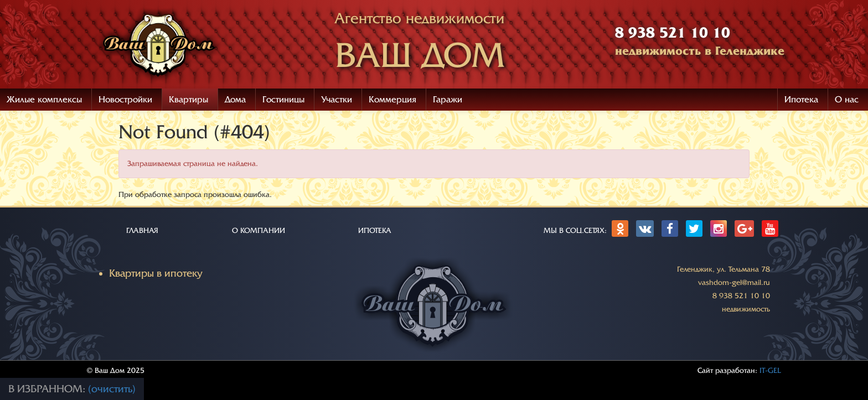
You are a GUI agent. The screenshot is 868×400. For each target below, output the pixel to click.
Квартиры (188, 100)
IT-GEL (770, 370)
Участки (337, 100)
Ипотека (801, 100)
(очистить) (112, 389)
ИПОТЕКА (375, 230)
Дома (235, 100)
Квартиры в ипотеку (156, 273)
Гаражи (448, 100)
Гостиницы (283, 100)
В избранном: (48, 389)
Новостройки (125, 100)
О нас (847, 100)
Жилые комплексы (44, 100)
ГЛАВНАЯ (142, 230)
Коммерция (392, 100)
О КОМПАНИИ (259, 230)
